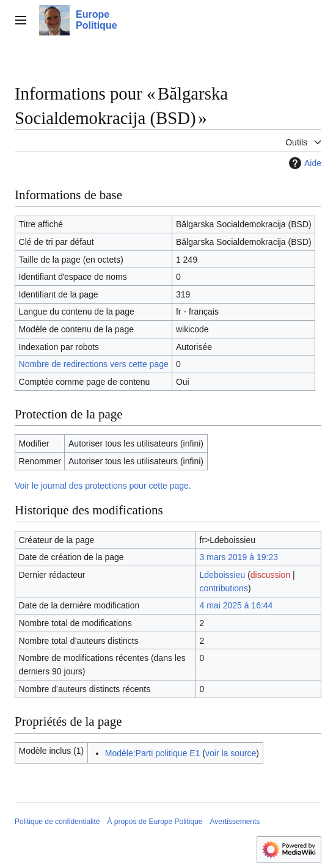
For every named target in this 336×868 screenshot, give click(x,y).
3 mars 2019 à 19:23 (239, 557)
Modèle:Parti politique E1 (153, 753)
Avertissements (235, 822)
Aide (304, 163)
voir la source (231, 753)
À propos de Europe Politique (155, 822)
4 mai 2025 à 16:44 (236, 605)
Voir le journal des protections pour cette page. (103, 486)
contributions (224, 588)
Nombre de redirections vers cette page (94, 364)
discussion (270, 575)
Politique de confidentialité (57, 822)
